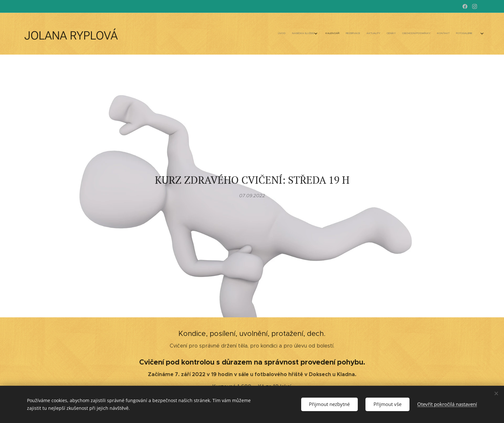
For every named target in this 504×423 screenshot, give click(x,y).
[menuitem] (396, 34)
